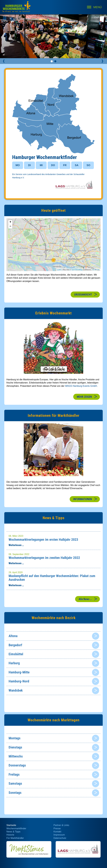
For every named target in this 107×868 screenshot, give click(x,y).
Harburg (14, 663)
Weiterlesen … (16, 545)
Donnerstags (17, 765)
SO (88, 165)
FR (65, 165)
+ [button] (10, 222)
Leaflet (59, 270)
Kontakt (57, 832)
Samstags (15, 784)
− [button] (10, 226)
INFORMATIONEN (83, 499)
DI (29, 165)
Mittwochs (16, 756)
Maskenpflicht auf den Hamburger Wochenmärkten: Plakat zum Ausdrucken (52, 578)
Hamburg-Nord (19, 681)
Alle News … (85, 599)
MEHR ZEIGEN (84, 397)
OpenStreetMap (77, 270)
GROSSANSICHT (83, 295)
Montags (15, 738)
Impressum (59, 835)
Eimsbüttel (16, 654)
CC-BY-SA (96, 270)
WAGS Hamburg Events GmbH (81, 386)
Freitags (14, 774)
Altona (13, 636)
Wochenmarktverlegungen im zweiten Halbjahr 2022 (44, 558)
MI (41, 165)
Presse (57, 828)
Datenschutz (60, 838)
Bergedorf (15, 645)
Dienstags (15, 747)
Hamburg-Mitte (19, 672)
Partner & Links (61, 825)
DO (53, 165)
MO (18, 165)
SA (77, 165)
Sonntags (15, 793)
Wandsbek (16, 690)
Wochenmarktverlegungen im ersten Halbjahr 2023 (43, 540)
